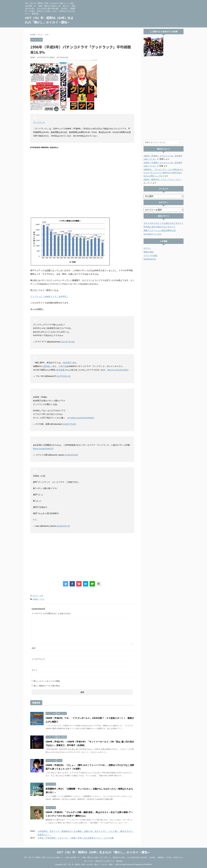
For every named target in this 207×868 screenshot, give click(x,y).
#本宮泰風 (60, 370)
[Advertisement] (82, 557)
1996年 (35, 599)
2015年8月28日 (71, 455)
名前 (33, 648)
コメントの (150, 255)
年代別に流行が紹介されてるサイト (160, 227)
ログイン (147, 248)
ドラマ (42, 599)
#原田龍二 (47, 366)
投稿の (149, 252)
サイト (34, 670)
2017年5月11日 (64, 376)
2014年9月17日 (63, 526)
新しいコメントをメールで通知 (47, 681)
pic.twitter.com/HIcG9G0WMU (81, 418)
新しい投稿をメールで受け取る (47, 686)
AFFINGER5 (147, 864)
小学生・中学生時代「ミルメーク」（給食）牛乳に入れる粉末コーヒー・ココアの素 (76, 838)
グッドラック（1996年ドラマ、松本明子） (49, 296)
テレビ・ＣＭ (38, 596)
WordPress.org (150, 259)
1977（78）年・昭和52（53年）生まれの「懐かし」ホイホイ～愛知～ (103, 852)
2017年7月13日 (68, 342)
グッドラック (39, 122)
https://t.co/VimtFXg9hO (118, 370)
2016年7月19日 (69, 424)
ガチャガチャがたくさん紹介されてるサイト (164, 223)
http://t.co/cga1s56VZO (43, 449)
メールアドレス (38, 659)
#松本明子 (67, 363)
